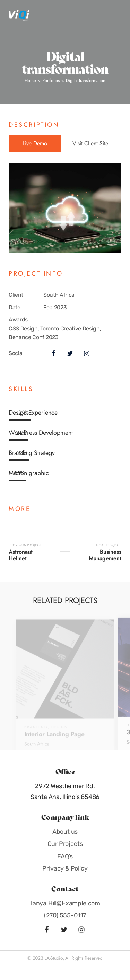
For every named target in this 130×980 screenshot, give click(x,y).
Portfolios (51, 80)
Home (30, 80)
